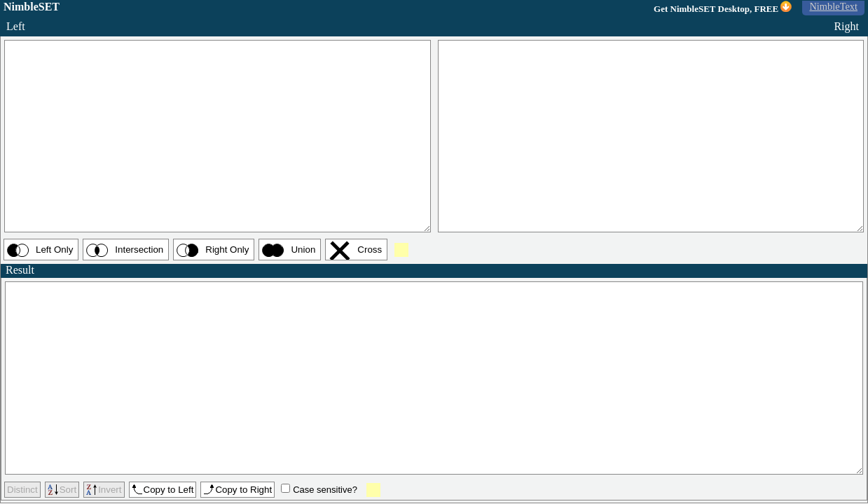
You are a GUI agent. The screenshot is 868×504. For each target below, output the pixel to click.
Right (843, 26)
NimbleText (833, 6)
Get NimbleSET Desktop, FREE (723, 7)
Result (25, 270)
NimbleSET (32, 7)
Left (22, 26)
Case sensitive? (325, 490)
